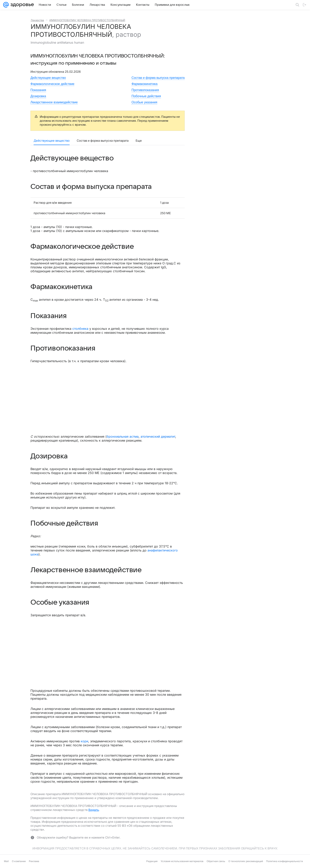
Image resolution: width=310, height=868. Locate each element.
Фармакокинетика (145, 84)
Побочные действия (146, 96)
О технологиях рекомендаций (246, 861)
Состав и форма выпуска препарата (158, 78)
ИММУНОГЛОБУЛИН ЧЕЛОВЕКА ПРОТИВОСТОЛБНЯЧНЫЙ (87, 20)
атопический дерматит (158, 436)
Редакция (152, 861)
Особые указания (144, 102)
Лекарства (37, 20)
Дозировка (38, 96)
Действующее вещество (48, 78)
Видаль (94, 810)
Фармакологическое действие (52, 84)
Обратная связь (216, 861)
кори (84, 741)
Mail (6, 861)
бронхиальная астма (123, 436)
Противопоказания (145, 90)
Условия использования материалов (182, 861)
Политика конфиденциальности (284, 861)
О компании (19, 861)
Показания (38, 90)
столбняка (80, 329)
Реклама (34, 861)
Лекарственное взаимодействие (54, 102)
